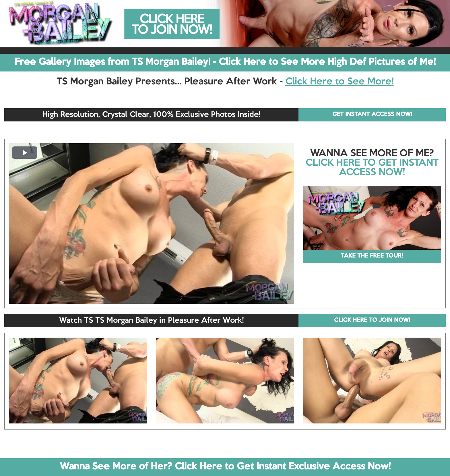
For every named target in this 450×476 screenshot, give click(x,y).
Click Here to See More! (340, 82)
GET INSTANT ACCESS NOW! (372, 115)
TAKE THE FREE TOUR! (372, 256)
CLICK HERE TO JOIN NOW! (372, 320)
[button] (25, 153)
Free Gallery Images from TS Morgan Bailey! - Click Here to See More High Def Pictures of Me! (225, 62)
